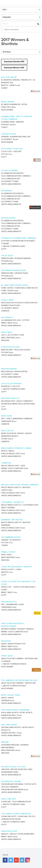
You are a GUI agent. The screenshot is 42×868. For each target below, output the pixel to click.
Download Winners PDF (14, 68)
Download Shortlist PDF (14, 62)
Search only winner (12, 30)
